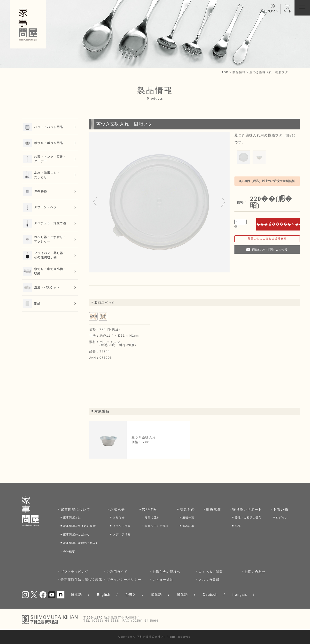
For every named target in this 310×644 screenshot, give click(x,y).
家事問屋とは (72, 517)
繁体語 (182, 595)
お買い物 (281, 509)
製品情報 (239, 72)
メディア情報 (122, 534)
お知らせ (118, 509)
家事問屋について (75, 509)
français (240, 595)
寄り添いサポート (247, 509)
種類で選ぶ (152, 517)
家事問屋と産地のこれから (81, 543)
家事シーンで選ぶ (156, 526)
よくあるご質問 (211, 572)
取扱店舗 (213, 509)
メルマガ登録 (209, 580)
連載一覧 (188, 517)
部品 (238, 526)
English (104, 595)
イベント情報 (122, 526)
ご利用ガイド (117, 572)
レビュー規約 (163, 580)
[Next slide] (223, 202)
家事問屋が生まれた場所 (80, 526)
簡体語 (157, 595)
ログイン (282, 517)
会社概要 (69, 552)
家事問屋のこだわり (77, 534)
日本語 (77, 595)
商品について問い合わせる (270, 249)
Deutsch (210, 595)
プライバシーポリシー (124, 580)
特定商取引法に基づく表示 (81, 580)
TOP (225, 72)
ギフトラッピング (74, 572)
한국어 (131, 595)
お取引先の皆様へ (166, 572)
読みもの (187, 509)
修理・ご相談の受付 (248, 517)
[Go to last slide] (95, 202)
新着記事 (188, 526)
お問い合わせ (255, 572)
